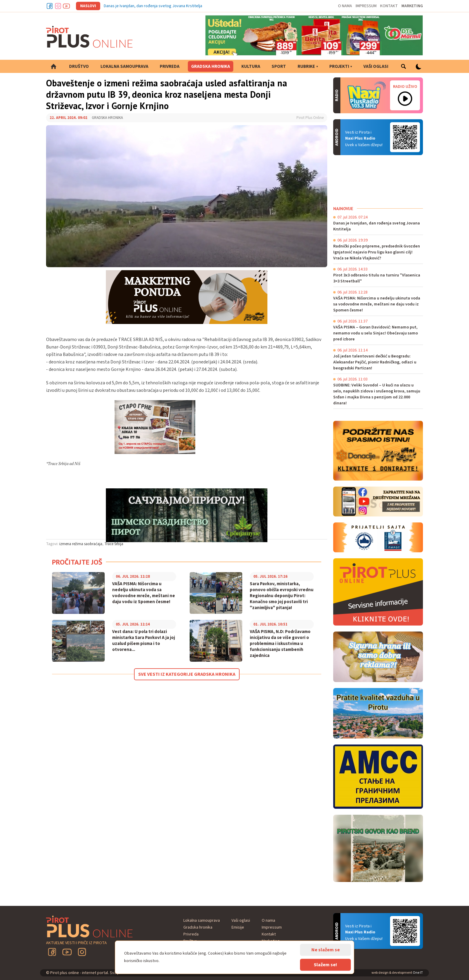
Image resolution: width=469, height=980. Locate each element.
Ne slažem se (326, 950)
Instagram (58, 6)
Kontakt (389, 6)
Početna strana (54, 66)
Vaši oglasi (376, 66)
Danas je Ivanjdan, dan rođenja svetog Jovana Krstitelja (153, 6)
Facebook (50, 6)
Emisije (238, 927)
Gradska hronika (211, 66)
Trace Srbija (114, 544)
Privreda (170, 66)
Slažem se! (325, 965)
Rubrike (306, 66)
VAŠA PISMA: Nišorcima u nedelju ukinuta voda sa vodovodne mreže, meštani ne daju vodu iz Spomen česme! (144, 593)
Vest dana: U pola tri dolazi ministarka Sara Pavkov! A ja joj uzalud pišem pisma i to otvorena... (144, 641)
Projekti (339, 66)
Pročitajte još (77, 562)
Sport (279, 66)
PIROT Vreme (378, 181)
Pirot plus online (89, 37)
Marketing (412, 6)
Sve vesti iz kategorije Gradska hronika (187, 674)
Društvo (79, 66)
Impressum (366, 6)
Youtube (66, 6)
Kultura (251, 66)
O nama (345, 6)
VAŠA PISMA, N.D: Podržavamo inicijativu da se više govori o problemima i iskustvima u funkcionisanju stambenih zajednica (280, 644)
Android (405, 137)
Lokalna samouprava (124, 66)
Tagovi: (52, 544)
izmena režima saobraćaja (81, 544)
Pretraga (404, 66)
